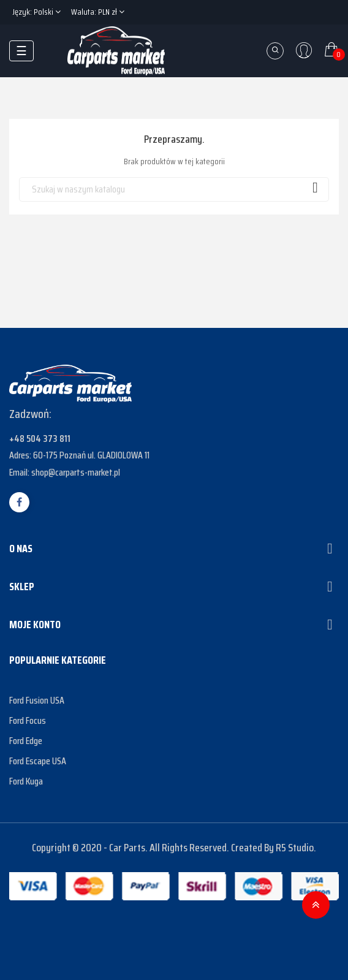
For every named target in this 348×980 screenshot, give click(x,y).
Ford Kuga (26, 781)
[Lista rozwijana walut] (98, 12)
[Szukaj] (174, 189)
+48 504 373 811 (40, 439)
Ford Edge (26, 741)
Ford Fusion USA (37, 700)
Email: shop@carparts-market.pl (65, 472)
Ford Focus (28, 720)
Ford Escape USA (38, 761)
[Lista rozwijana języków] (36, 12)
